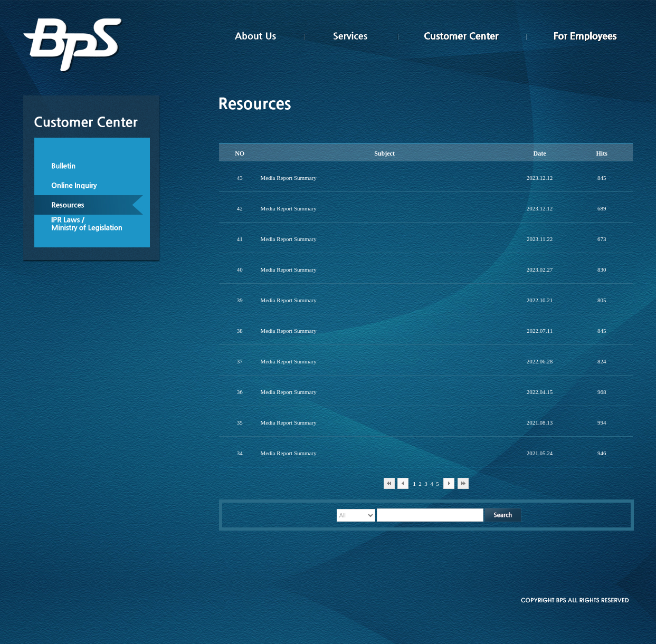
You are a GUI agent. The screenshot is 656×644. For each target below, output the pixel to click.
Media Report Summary (288, 178)
